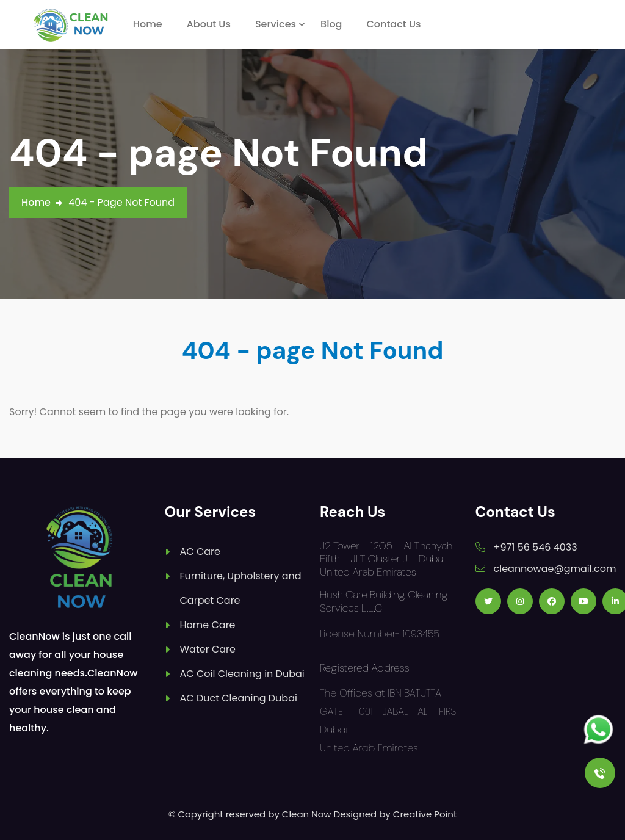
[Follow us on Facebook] (552, 601)
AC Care (200, 552)
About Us (209, 24)
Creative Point (425, 814)
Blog (331, 24)
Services (276, 24)
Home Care (208, 625)
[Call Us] (600, 773)
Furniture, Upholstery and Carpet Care (241, 588)
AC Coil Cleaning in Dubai (242, 674)
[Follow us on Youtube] (583, 601)
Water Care (208, 649)
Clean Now (307, 814)
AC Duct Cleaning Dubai (239, 698)
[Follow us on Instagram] (520, 601)
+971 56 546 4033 (536, 547)
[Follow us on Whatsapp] (598, 730)
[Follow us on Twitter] (488, 601)
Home (148, 24)
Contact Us (393, 24)
